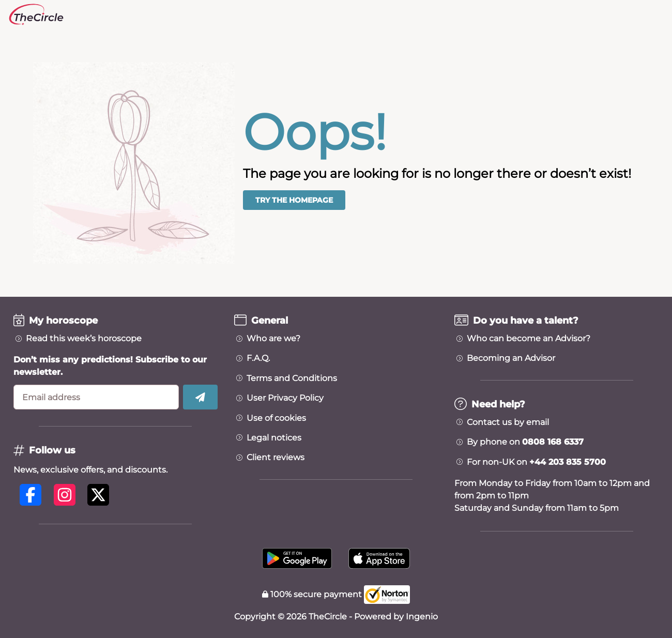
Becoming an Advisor (511, 358)
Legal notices (274, 438)
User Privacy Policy (285, 398)
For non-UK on (536, 462)
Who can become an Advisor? (529, 339)
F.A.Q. (258, 358)
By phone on (525, 442)
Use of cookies (276, 418)
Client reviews (276, 458)
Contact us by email (508, 422)
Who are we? (273, 339)
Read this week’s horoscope (84, 339)
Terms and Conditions (292, 378)
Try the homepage (294, 200)
